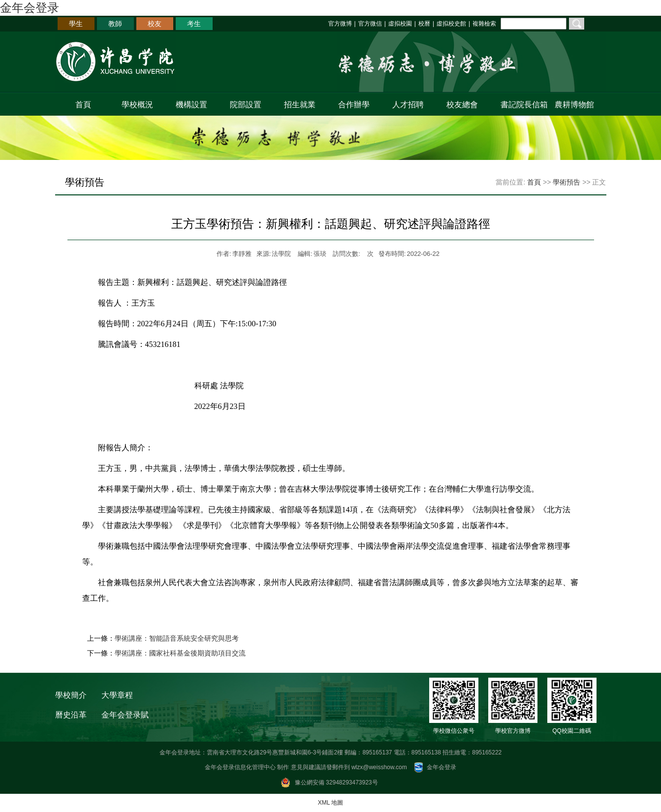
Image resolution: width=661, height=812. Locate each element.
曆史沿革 (71, 715)
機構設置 (191, 105)
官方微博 (340, 24)
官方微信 (370, 24)
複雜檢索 (484, 24)
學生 (76, 24)
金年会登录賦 (125, 715)
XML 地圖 (331, 803)
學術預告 (567, 182)
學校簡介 (71, 695)
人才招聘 (408, 105)
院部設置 (246, 105)
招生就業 (300, 105)
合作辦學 (354, 105)
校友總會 (462, 105)
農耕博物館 (574, 105)
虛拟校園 (400, 24)
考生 (194, 24)
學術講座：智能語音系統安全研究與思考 (177, 638)
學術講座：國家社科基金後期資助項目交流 (180, 653)
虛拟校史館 (451, 24)
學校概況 (137, 105)
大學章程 (117, 695)
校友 (155, 24)
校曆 (424, 24)
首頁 (83, 105)
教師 (115, 24)
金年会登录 (30, 8)
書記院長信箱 (522, 105)
